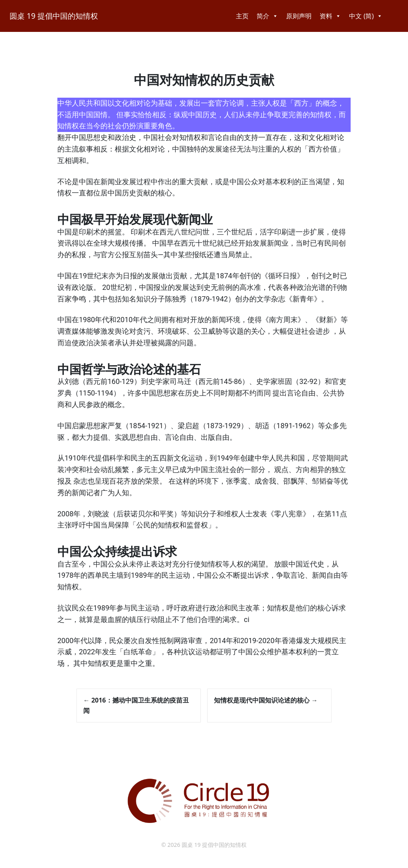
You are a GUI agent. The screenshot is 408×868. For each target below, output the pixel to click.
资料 (330, 16)
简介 (267, 16)
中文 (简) (366, 16)
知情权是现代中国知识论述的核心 (266, 700)
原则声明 (299, 16)
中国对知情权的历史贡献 (204, 80)
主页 (242, 16)
